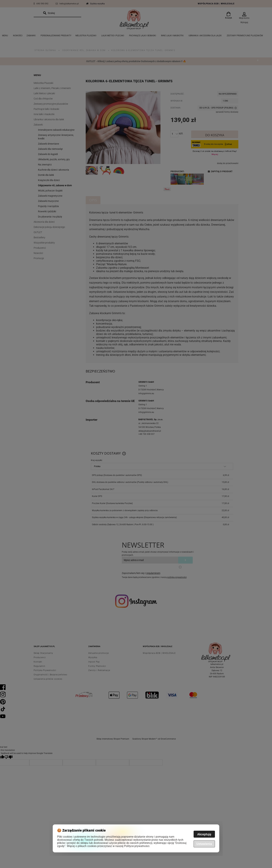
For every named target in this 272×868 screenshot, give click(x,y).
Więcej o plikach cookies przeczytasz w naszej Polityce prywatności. (108, 846)
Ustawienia (204, 844)
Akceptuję (204, 834)
